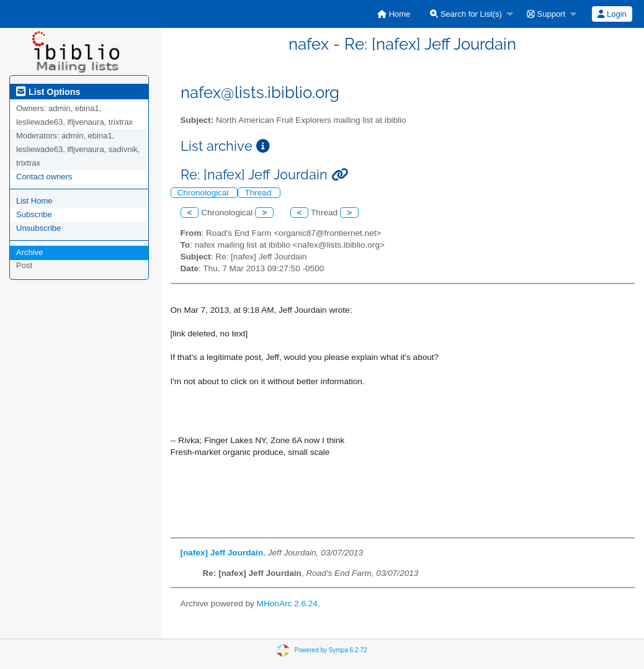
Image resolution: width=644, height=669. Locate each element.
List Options (48, 92)
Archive (29, 252)
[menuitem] (394, 14)
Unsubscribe (38, 228)
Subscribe (34, 214)
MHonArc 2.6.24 (287, 604)
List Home (34, 201)
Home (394, 14)
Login (612, 14)
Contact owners (44, 177)
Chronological (204, 193)
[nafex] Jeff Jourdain (222, 553)
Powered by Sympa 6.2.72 (330, 650)
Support (546, 14)
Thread (259, 193)
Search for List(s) (466, 14)
